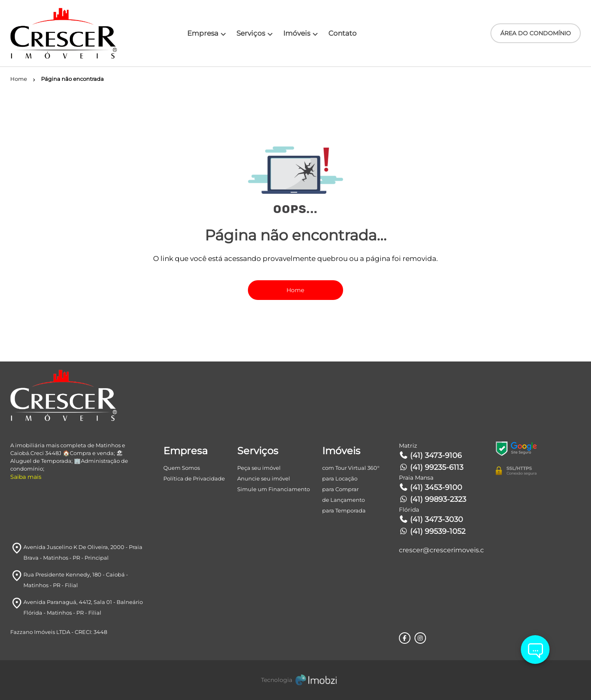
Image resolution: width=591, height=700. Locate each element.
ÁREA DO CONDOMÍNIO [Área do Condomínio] (536, 33)
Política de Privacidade (194, 478)
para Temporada (344, 510)
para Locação (340, 478)
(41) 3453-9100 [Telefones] (431, 487)
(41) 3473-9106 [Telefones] (431, 455)
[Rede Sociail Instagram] (420, 638)
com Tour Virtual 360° (351, 468)
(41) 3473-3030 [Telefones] (431, 519)
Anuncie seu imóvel (264, 478)
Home (295, 290)
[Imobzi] (295, 680)
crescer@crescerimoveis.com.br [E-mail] (441, 550)
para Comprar (340, 489)
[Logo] (58, 33)
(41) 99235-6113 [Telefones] (431, 467)
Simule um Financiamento (274, 489)
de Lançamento (344, 500)
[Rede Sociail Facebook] (405, 638)
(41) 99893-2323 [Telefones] (433, 499)
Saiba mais (26, 477)
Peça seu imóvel (259, 468)
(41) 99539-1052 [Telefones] (432, 531)
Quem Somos (182, 468)
